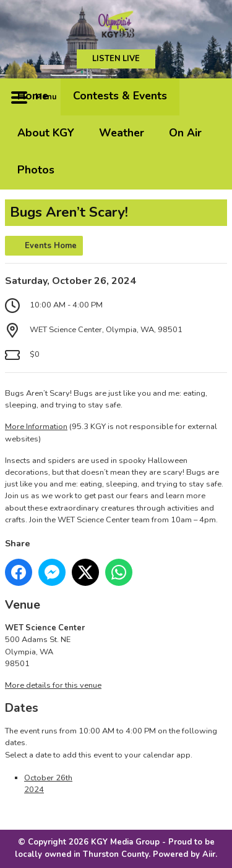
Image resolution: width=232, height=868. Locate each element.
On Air (185, 133)
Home (33, 96)
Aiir (209, 854)
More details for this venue (53, 685)
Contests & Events (120, 96)
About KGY (46, 133)
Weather (122, 133)
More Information (36, 427)
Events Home (51, 246)
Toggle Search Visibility (208, 97)
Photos (36, 170)
